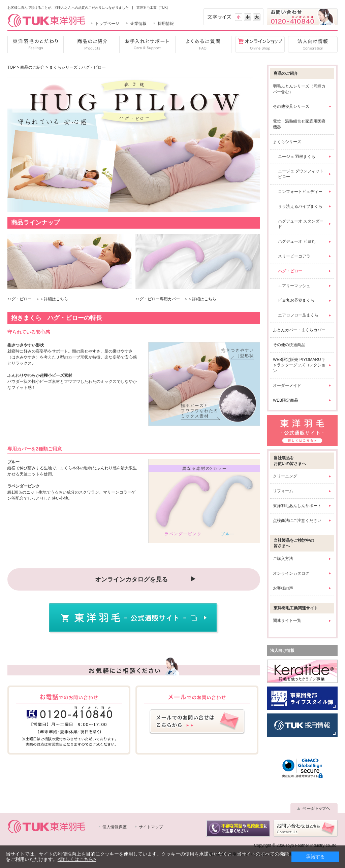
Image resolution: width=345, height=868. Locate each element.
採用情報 (166, 24)
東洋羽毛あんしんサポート (297, 506)
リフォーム (283, 491)
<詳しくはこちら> (77, 859)
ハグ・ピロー (290, 271)
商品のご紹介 (91, 44)
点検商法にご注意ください (297, 521)
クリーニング (285, 476)
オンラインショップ (258, 44)
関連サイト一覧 (287, 621)
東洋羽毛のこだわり (35, 44)
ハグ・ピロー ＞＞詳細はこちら (38, 299)
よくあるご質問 (203, 44)
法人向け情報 (311, 44)
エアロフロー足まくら (298, 315)
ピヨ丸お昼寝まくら (296, 300)
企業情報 (138, 24)
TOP (11, 67)
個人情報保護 (115, 827)
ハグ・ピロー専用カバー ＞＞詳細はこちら (176, 299)
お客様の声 (283, 588)
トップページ (107, 24)
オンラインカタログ (291, 573)
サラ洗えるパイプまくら (300, 206)
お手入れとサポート (147, 44)
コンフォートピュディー (300, 192)
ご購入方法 (283, 559)
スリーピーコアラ (294, 256)
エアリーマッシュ (294, 286)
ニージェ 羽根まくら (297, 157)
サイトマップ (151, 827)
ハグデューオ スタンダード (301, 224)
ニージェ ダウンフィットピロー (301, 174)
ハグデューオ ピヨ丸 (297, 241)
